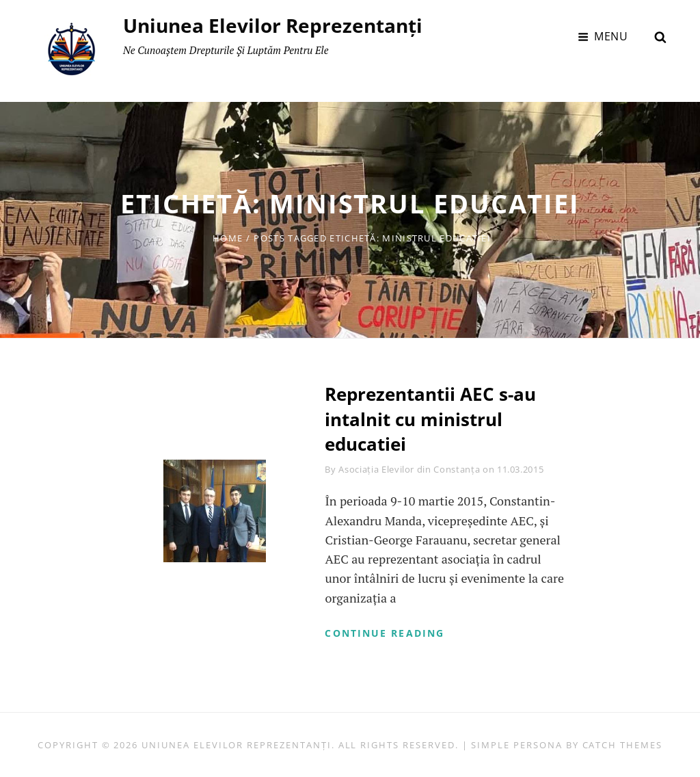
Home (228, 238)
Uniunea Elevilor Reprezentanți (273, 25)
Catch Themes (622, 745)
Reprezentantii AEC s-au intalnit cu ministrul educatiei (430, 419)
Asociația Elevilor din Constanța (409, 469)
